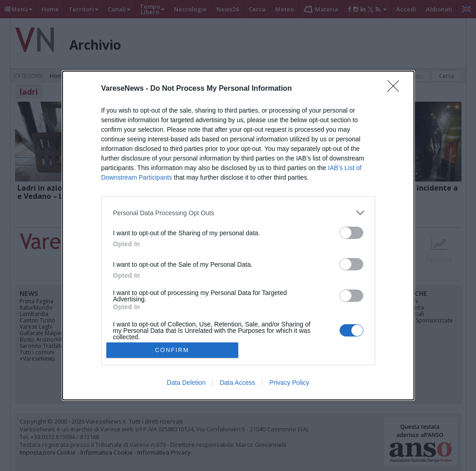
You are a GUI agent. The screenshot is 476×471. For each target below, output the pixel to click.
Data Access (237, 383)
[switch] (351, 233)
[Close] (396, 89)
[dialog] (238, 235)
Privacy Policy (289, 383)
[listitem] (238, 213)
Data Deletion (186, 383)
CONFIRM (172, 350)
